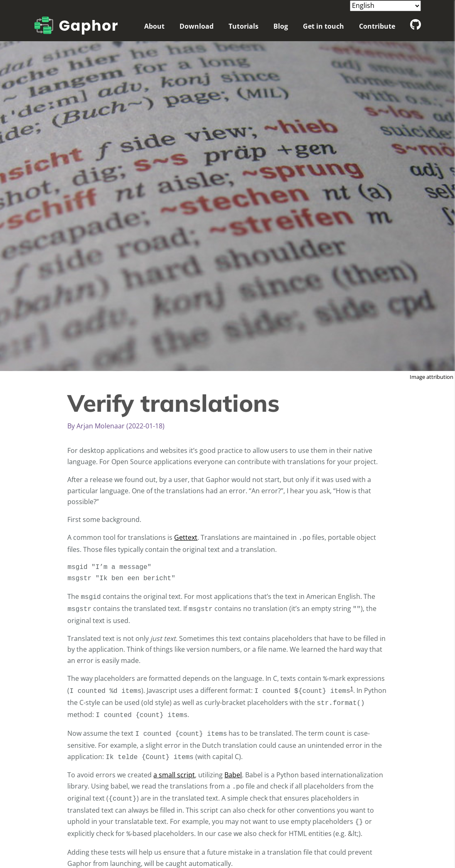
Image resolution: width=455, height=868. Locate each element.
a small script (174, 775)
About (154, 26)
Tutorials (243, 26)
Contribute (377, 26)
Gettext (186, 537)
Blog (281, 26)
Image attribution (432, 377)
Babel (233, 775)
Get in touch (323, 26)
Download (197, 26)
